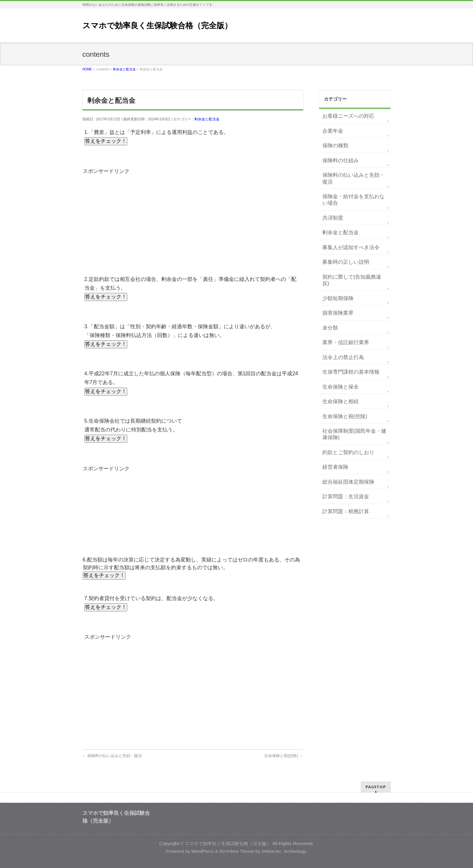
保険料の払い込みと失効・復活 (112, 756)
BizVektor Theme (237, 851)
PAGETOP (376, 787)
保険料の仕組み (341, 160)
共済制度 (333, 218)
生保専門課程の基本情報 (351, 372)
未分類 (330, 328)
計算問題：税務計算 (346, 511)
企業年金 (333, 131)
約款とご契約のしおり (348, 452)
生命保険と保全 (341, 387)
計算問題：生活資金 (346, 496)
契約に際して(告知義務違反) (352, 280)
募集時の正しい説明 (346, 262)
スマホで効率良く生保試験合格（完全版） (157, 25)
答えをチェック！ (106, 141)
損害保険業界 (338, 313)
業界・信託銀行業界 (346, 342)
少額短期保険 (338, 298)
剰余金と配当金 (207, 119)
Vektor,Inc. (272, 851)
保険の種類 (335, 145)
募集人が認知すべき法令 (351, 247)
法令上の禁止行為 (343, 357)
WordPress (202, 851)
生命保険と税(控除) (284, 756)
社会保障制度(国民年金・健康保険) (354, 434)
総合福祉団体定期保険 (348, 482)
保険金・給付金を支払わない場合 (354, 200)
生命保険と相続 (341, 401)
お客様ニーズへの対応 (348, 116)
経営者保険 (335, 467)
